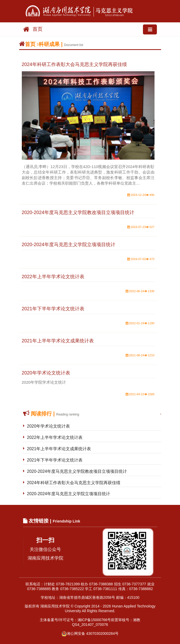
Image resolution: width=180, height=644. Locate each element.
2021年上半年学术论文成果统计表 (59, 449)
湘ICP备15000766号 (94, 620)
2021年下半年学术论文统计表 (55, 460)
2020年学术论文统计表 (49, 426)
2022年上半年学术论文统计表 (55, 437)
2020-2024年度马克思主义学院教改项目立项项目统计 (77, 471)
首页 (33, 29)
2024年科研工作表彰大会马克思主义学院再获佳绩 (74, 483)
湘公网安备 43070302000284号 (90, 634)
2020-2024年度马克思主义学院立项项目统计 (69, 494)
